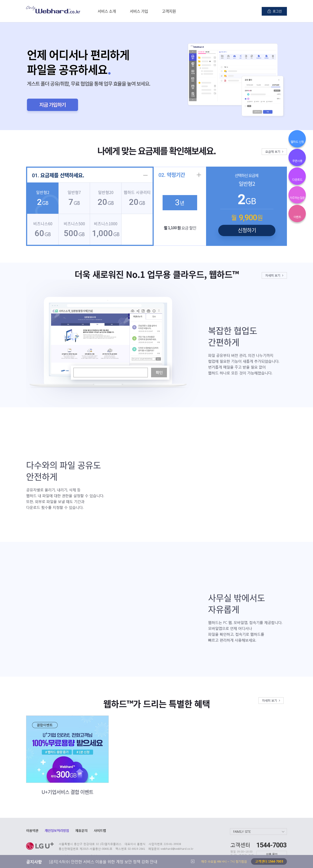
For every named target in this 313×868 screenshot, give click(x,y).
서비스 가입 (139, 11)
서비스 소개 (107, 11)
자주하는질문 (297, 198)
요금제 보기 (273, 151)
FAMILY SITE (242, 832)
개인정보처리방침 (57, 830)
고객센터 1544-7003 (269, 861)
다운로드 (297, 179)
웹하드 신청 (297, 142)
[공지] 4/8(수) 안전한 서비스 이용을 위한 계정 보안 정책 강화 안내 (103, 861)
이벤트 (297, 217)
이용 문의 (272, 854)
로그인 (277, 11)
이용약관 (32, 830)
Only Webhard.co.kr (53, 10)
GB (43, 198)
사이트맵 (100, 830)
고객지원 (169, 11)
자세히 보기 (273, 275)
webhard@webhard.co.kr (177, 849)
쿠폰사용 (297, 161)
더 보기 (193, 861)
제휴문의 (81, 830)
